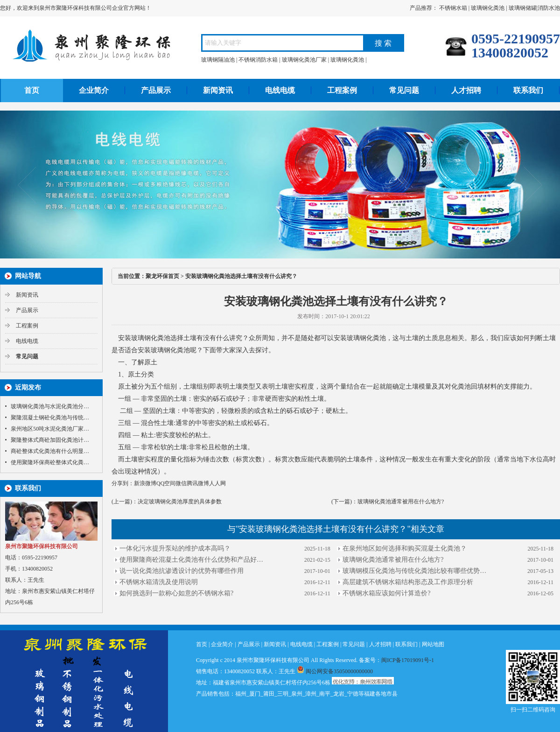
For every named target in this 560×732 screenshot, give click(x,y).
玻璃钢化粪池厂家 (304, 60)
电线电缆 (280, 90)
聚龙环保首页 (162, 276)
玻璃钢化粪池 (488, 8)
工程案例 (342, 90)
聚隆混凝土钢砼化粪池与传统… (50, 418)
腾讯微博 (198, 483)
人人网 (217, 483)
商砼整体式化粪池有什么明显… (50, 451)
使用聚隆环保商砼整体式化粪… (50, 462)
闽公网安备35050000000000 (335, 671)
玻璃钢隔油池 (218, 60)
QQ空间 (166, 483)
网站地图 (433, 644)
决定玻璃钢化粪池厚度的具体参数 (180, 502)
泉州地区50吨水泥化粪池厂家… (50, 429)
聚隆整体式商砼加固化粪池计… (50, 440)
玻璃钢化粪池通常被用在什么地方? (401, 502)
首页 (32, 90)
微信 (181, 483)
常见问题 (404, 90)
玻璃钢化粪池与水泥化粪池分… (50, 406)
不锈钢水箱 (453, 8)
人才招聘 (466, 90)
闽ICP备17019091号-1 (408, 660)
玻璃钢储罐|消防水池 (534, 8)
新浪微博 (145, 483)
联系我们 (528, 90)
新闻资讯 (218, 90)
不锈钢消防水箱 (258, 60)
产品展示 (156, 90)
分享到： (123, 483)
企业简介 (94, 90)
